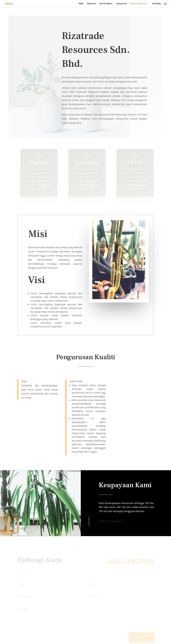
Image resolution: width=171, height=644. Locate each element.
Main (81, 4)
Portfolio (157, 4)
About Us (91, 4)
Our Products (106, 4)
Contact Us (121, 4)
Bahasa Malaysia (138, 4)
